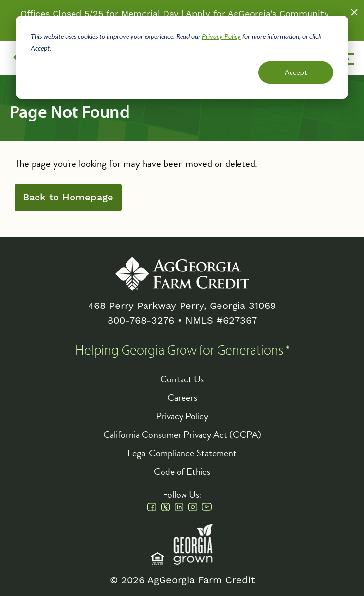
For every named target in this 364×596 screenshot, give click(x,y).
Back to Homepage (68, 198)
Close (354, 12)
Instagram (193, 507)
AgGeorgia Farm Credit (182, 274)
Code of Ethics (182, 471)
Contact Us (182, 379)
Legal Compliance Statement (182, 453)
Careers (182, 397)
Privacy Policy (221, 36)
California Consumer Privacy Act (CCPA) (182, 434)
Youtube (207, 507)
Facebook (152, 507)
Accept (296, 72)
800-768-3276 (141, 321)
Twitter (165, 507)
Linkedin (179, 507)
